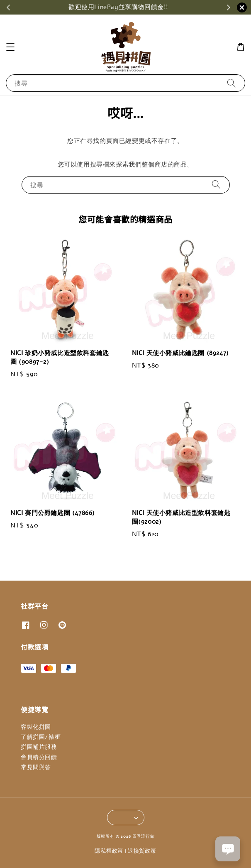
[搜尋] (232, 83)
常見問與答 (36, 767)
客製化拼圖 (36, 727)
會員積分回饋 (39, 757)
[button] (10, 47)
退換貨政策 (142, 851)
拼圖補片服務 (39, 747)
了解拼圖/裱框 (41, 737)
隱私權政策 (109, 851)
